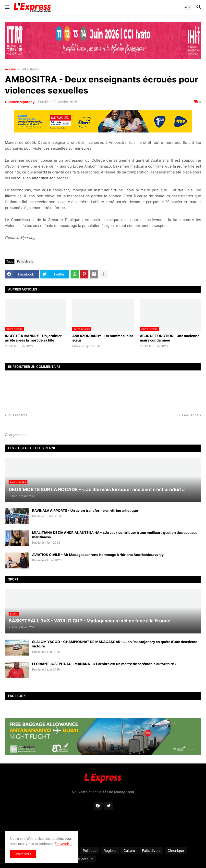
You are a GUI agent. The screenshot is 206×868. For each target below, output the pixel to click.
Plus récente (18, 415)
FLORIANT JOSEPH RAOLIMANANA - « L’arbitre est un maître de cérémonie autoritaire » (104, 664)
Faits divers (30, 69)
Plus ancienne (187, 415)
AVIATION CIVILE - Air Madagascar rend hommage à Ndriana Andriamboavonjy (98, 555)
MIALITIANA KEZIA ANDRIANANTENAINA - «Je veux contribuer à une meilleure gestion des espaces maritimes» (115, 535)
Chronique (176, 850)
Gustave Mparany (20, 102)
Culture (129, 850)
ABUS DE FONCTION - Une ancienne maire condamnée (170, 338)
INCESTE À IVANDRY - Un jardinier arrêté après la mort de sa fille (33, 338)
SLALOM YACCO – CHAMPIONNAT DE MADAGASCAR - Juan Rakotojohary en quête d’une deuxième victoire (115, 644)
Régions (110, 850)
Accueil (11, 69)
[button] (7, 7)
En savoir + (63, 844)
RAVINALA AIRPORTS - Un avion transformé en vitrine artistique (85, 510)
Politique (90, 850)
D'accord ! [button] (23, 854)
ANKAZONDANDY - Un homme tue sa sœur (103, 338)
